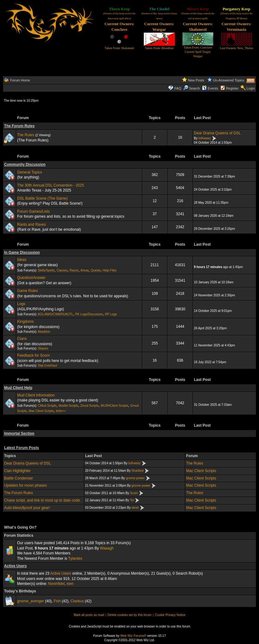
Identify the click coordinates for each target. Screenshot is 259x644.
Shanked (137, 471)
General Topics (30, 172)
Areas (84, 270)
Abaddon (44, 332)
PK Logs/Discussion (89, 314)
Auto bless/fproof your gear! (27, 508)
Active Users (15, 566)
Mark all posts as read (89, 615)
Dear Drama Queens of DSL (217, 133)
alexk (135, 508)
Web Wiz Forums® (133, 636)
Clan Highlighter (17, 471)
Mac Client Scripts (41, 411)
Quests (96, 270)
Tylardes (75, 558)
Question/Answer (31, 278)
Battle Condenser (18, 478)
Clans (22, 339)
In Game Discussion (22, 253)
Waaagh (107, 548)
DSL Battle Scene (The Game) (42, 198)
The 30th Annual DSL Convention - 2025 (50, 185)
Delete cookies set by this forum (129, 615)
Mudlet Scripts (68, 406)
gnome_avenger (31, 601)
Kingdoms (25, 322)
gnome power (135, 478)
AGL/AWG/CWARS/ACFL (55, 314)
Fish (57, 601)
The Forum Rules (19, 126)
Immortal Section (19, 433)
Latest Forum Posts (21, 448)
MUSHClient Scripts (114, 406)
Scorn (134, 493)
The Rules (26, 135)
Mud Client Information (36, 395)
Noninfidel (56, 584)
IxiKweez (205, 138)
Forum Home (20, 80)
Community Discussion (25, 164)
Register (232, 88)
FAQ (178, 88)
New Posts (196, 80)
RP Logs (111, 314)
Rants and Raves (31, 225)
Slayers (43, 348)
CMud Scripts (47, 406)
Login (251, 88)
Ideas (22, 260)
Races (74, 270)
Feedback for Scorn (33, 355)
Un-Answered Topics (229, 80)
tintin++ (61, 411)
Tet (132, 500)
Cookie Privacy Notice (170, 615)
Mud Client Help (18, 388)
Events (210, 88)
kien (70, 584)
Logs (21, 304)
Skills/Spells (46, 270)
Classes (62, 270)
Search (192, 88)
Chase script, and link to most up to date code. (42, 500)
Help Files (110, 270)
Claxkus (77, 601)
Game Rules (27, 291)
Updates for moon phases (25, 485)
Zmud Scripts (90, 406)
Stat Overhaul (47, 366)
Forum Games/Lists (33, 211)
